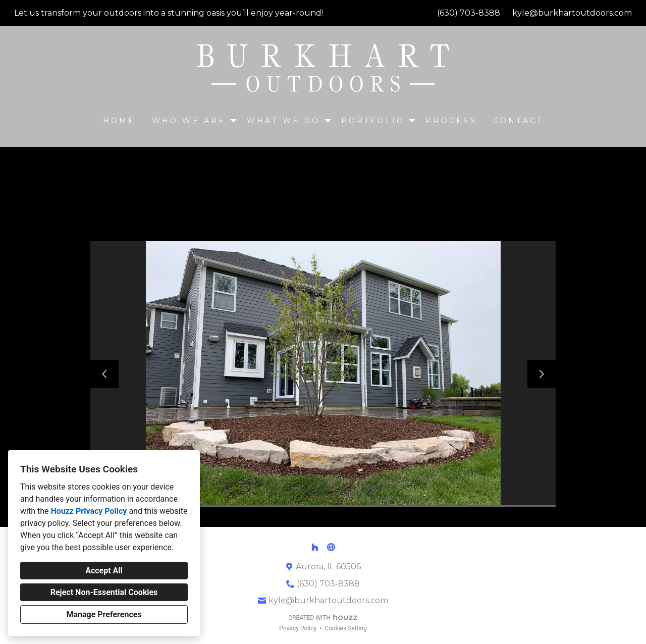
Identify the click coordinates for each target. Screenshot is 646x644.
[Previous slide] (104, 374)
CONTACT (518, 121)
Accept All (104, 571)
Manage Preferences (104, 614)
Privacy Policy (298, 628)
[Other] (331, 547)
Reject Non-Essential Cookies (104, 592)
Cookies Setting (346, 628)
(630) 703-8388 (469, 13)
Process (451, 121)
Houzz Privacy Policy (89, 511)
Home (119, 121)
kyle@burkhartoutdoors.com (572, 13)
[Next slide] (542, 374)
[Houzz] (315, 547)
